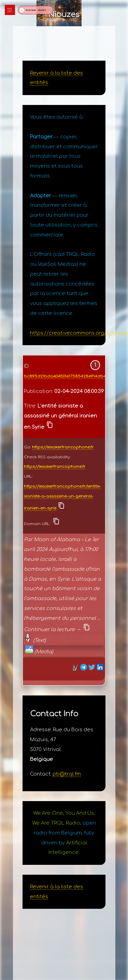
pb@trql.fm (67, 774)
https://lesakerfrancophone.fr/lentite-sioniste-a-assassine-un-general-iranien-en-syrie (62, 497)
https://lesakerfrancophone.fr (63, 447)
